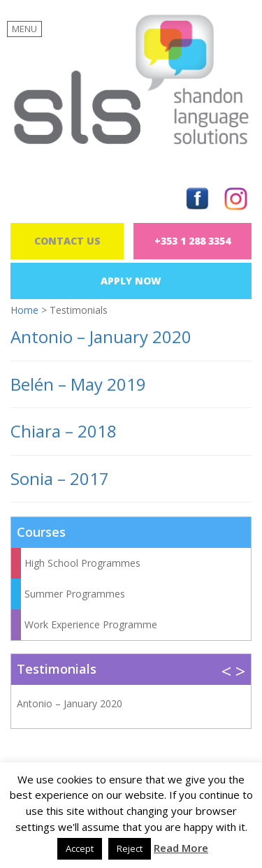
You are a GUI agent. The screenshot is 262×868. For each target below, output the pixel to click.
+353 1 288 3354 (192, 241)
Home (24, 310)
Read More (181, 848)
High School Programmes (82, 563)
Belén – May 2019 (78, 384)
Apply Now (131, 281)
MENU (24, 29)
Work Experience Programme (91, 624)
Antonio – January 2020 (101, 337)
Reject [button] (130, 848)
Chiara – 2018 (64, 431)
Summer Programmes (75, 594)
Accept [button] (80, 848)
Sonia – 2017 (60, 478)
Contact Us (67, 241)
